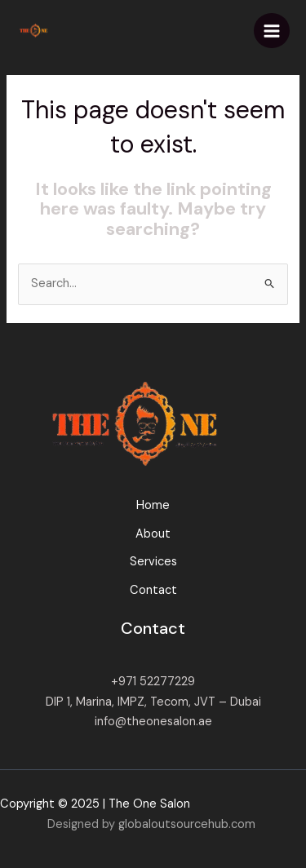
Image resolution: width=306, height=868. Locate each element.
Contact (153, 590)
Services (153, 562)
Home (153, 505)
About (153, 534)
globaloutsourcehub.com (187, 824)
